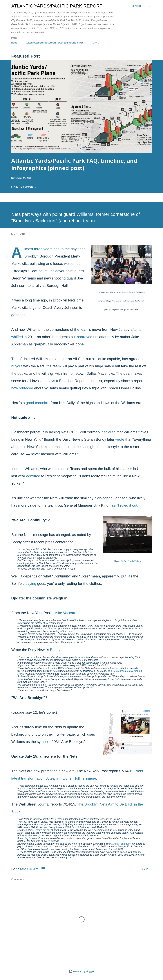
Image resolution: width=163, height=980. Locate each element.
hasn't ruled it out (123, 505)
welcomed (72, 264)
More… (96, 43)
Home (14, 43)
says (51, 381)
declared (109, 432)
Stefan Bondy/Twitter (131, 561)
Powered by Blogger (81, 971)
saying (31, 583)
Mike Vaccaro (65, 613)
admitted (33, 476)
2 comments (28, 187)
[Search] (136, 6)
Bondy (55, 650)
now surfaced (22, 388)
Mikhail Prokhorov (121, 844)
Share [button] (15, 187)
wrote (120, 439)
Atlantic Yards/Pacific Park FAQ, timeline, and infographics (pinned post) (74, 164)
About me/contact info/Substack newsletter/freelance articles (55, 43)
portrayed (84, 337)
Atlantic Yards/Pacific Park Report (57, 6)
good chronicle (38, 403)
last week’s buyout (40, 830)
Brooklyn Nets (29, 869)
